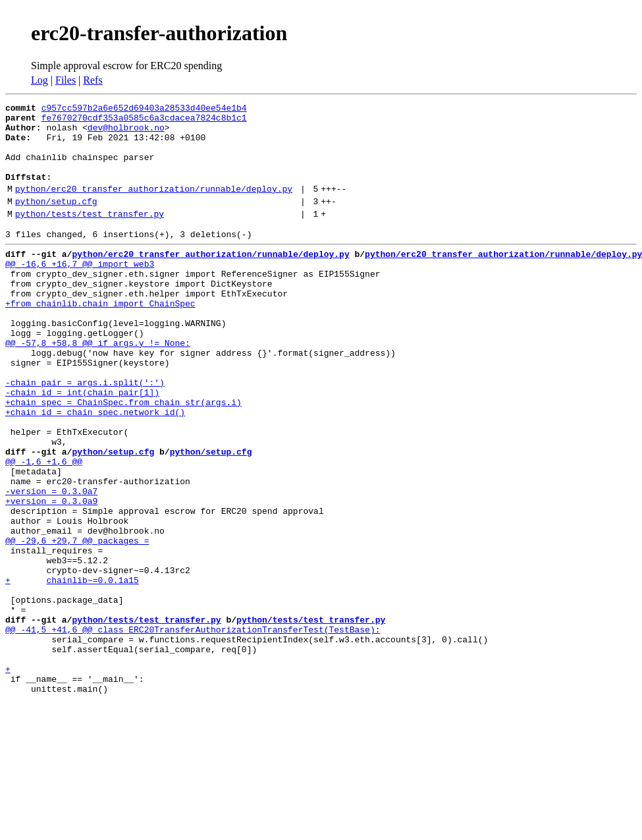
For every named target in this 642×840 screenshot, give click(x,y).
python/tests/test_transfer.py (90, 235)
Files (66, 80)
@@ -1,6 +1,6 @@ (44, 528)
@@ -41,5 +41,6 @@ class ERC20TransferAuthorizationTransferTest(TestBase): (193, 730)
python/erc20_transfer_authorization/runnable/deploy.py (154, 206)
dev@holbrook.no (126, 133)
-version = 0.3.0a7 (51, 564)
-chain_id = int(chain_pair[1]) (82, 445)
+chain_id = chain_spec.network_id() (95, 469)
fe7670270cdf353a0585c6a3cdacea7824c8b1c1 (144, 121)
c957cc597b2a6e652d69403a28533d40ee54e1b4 (144, 109)
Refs (93, 80)
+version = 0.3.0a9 (51, 576)
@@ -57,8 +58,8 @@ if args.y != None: (98, 386)
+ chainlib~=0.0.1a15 (72, 671)
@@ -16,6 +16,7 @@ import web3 (80, 291)
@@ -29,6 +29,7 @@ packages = (77, 623)
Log (40, 80)
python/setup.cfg (56, 221)
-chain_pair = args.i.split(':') (85, 434)
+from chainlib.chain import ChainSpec (100, 339)
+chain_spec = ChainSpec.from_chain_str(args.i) (123, 457)
